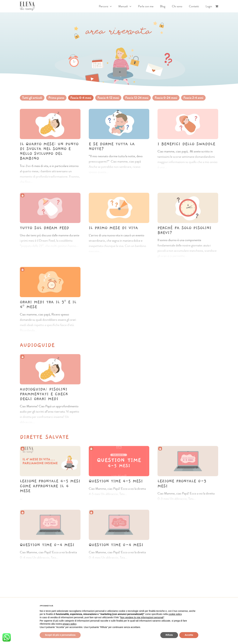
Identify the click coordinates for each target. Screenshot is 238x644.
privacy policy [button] (69, 624)
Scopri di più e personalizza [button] (60, 635)
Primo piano (56, 98)
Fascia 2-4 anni (193, 98)
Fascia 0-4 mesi (81, 98)
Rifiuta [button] (169, 635)
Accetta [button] (189, 635)
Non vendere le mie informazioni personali (142, 617)
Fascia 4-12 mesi (108, 98)
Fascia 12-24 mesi (137, 98)
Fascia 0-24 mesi (166, 98)
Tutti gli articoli (32, 98)
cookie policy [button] (175, 614)
